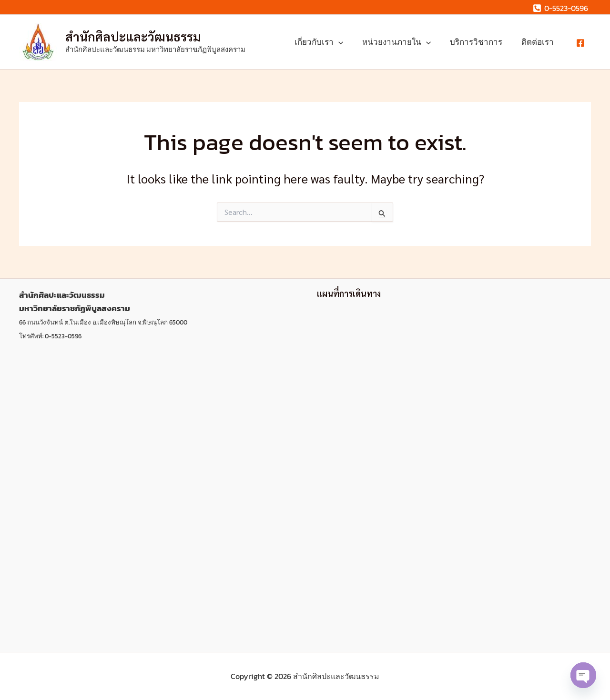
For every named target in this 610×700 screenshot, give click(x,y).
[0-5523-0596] (560, 8)
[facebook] (582, 43)
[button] (348, 42)
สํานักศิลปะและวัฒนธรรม (133, 36)
